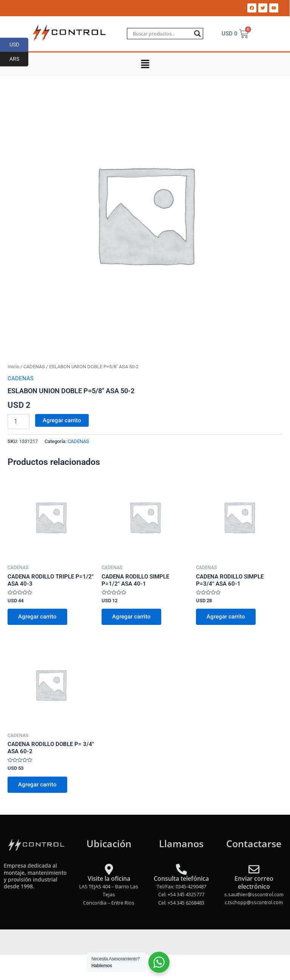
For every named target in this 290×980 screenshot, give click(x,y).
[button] (145, 65)
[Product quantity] (19, 422)
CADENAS (34, 367)
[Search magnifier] (197, 34)
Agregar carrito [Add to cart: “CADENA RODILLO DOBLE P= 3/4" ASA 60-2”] (37, 785)
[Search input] (162, 34)
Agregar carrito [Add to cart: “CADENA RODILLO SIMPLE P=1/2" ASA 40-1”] (131, 617)
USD (19, 45)
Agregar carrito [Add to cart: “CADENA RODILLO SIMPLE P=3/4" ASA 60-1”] (226, 617)
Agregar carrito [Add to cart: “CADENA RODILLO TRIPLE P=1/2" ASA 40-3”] (37, 617)
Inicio (13, 367)
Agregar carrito (62, 420)
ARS (19, 59)
